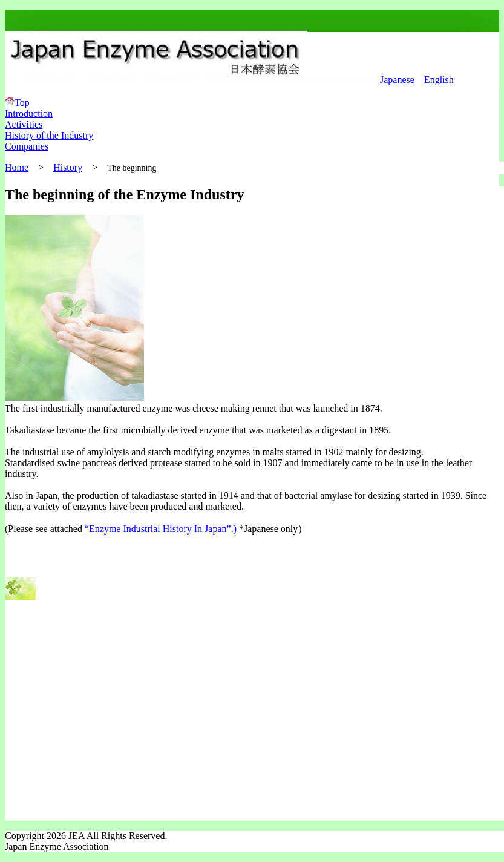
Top (17, 103)
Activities (24, 124)
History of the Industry (49, 135)
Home (17, 167)
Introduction (29, 114)
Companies (27, 146)
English (439, 80)
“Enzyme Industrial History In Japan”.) (161, 529)
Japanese (397, 80)
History (68, 167)
